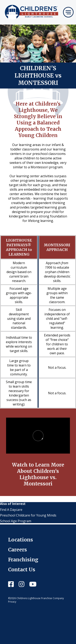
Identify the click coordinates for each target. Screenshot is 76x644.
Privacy (12, 602)
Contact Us (22, 570)
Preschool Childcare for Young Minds (28, 515)
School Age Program (16, 521)
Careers (18, 550)
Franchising (23, 560)
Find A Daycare (11, 510)
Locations (21, 540)
